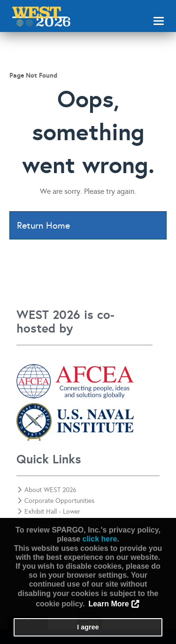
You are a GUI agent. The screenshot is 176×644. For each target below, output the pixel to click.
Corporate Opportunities (56, 501)
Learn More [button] (108, 604)
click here (99, 539)
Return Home (43, 225)
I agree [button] (88, 627)
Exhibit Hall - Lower (49, 512)
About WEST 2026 (47, 490)
